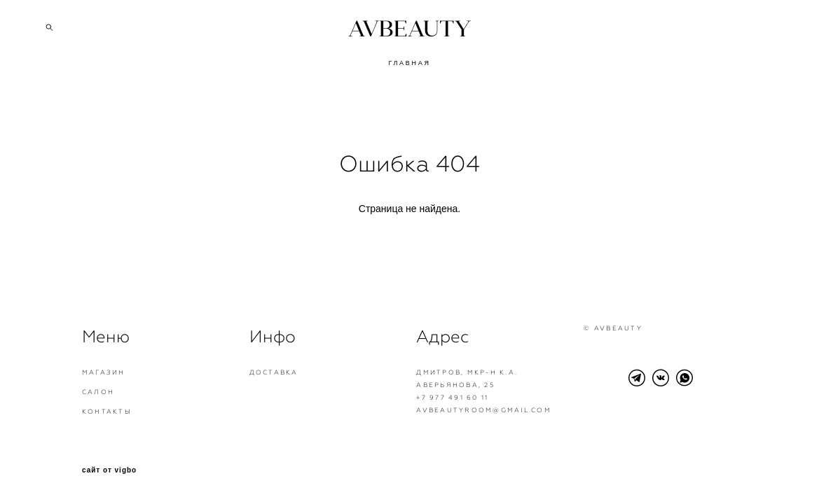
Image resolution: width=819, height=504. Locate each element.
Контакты (107, 412)
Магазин (104, 372)
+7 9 (426, 398)
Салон (98, 392)
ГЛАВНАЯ (409, 63)
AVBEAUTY (409, 29)
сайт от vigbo (109, 470)
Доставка (274, 372)
